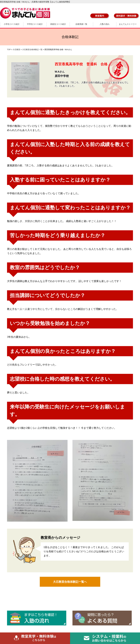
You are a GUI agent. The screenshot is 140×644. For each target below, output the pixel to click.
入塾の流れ (105, 24)
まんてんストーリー (128, 24)
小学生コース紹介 (12, 24)
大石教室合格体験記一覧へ (70, 582)
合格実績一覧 (81, 24)
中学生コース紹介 (35, 24)
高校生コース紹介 (58, 24)
